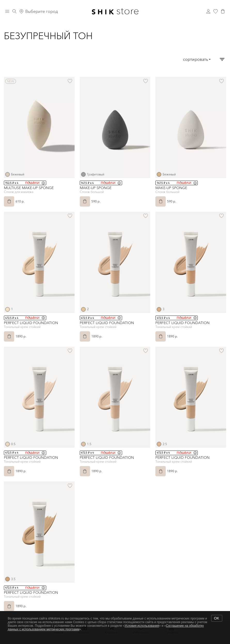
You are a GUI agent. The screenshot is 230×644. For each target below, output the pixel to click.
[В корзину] (9, 201)
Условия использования (142, 626)
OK (217, 618)
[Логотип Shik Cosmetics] (115, 11)
